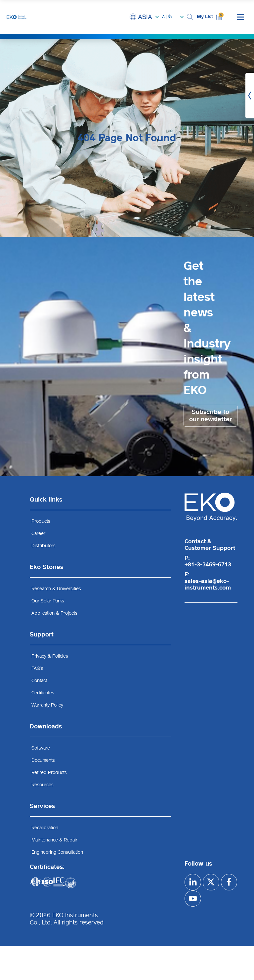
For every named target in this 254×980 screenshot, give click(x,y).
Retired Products (49, 773)
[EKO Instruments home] (17, 17)
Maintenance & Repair (54, 840)
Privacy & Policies (50, 656)
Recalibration (45, 828)
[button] (190, 17)
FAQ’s (37, 668)
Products (41, 521)
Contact (39, 681)
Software (41, 748)
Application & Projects (54, 613)
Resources (42, 785)
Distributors (43, 546)
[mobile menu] (240, 17)
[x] (211, 882)
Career (38, 533)
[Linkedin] (193, 882)
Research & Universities (56, 589)
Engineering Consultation (57, 852)
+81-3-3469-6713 (208, 564)
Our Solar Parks (48, 601)
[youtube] (211, 899)
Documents (43, 760)
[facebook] (193, 899)
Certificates (43, 693)
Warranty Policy (47, 705)
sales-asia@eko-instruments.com (208, 584)
